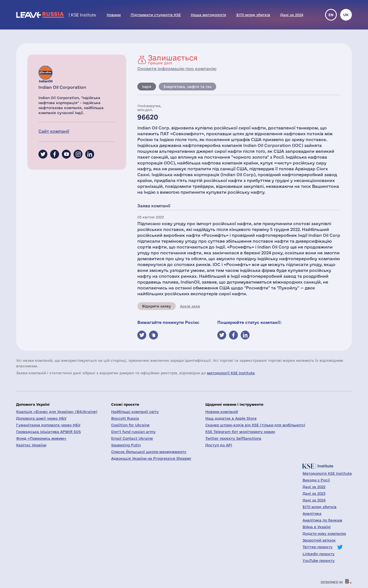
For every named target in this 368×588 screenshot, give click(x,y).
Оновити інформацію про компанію (177, 69)
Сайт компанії (54, 131)
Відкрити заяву (157, 306)
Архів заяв (190, 306)
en (331, 15)
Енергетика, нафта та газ (187, 87)
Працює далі (173, 60)
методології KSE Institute (231, 373)
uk (346, 15)
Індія (147, 87)
